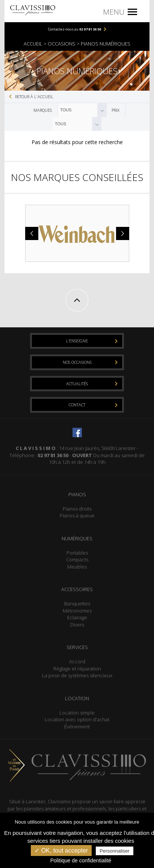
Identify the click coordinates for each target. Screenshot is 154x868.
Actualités (77, 384)
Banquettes (77, 603)
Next (122, 233)
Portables (77, 553)
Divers (77, 625)
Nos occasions (77, 362)
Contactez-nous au (75, 29)
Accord (77, 661)
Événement (77, 727)
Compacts (77, 559)
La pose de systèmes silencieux (77, 675)
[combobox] (82, 110)
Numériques (77, 538)
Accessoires (77, 589)
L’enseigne (77, 341)
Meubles (77, 567)
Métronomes (77, 611)
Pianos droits (77, 509)
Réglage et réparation (77, 669)
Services (77, 647)
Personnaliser (115, 851)
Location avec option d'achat (77, 719)
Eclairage (77, 617)
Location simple (77, 713)
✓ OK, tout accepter (61, 851)
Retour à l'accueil (34, 97)
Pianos (77, 494)
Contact (77, 405)
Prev (33, 233)
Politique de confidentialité (81, 860)
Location (77, 698)
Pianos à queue (77, 515)
